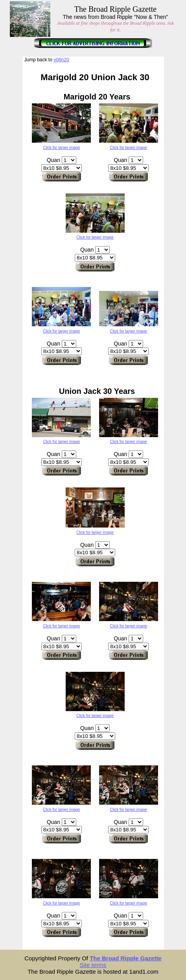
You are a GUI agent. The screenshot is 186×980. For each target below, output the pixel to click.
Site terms (93, 965)
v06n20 (61, 60)
